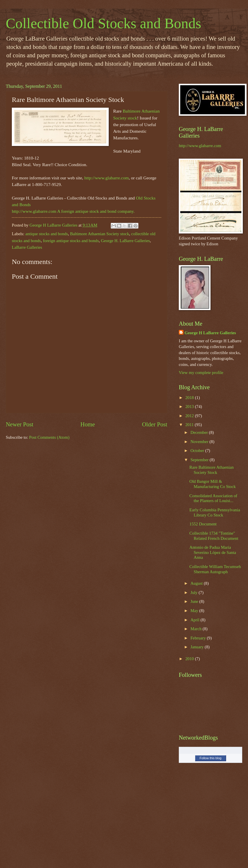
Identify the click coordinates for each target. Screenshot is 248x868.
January (197, 647)
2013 (190, 407)
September (200, 460)
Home (88, 424)
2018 (190, 398)
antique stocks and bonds (47, 234)
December (200, 432)
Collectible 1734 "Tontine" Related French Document (214, 536)
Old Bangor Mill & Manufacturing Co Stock (213, 484)
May (195, 611)
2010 (190, 659)
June (195, 601)
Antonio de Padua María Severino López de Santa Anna (213, 552)
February (199, 638)
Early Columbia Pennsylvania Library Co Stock (215, 512)
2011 (190, 425)
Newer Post (20, 424)
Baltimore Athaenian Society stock (100, 234)
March (196, 629)
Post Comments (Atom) (49, 437)
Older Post (155, 424)
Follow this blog (211, 758)
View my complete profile (201, 373)
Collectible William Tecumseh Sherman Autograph (215, 569)
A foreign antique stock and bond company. (96, 211)
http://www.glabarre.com (106, 178)
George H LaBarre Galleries (210, 333)
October (198, 451)
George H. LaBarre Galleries (125, 241)
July (194, 592)
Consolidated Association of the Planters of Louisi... (213, 498)
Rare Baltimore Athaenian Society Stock (212, 470)
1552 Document (203, 524)
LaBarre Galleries (27, 247)
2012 (190, 416)
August (197, 583)
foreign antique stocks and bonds (71, 241)
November (200, 442)
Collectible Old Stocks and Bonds (104, 23)
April (195, 620)
